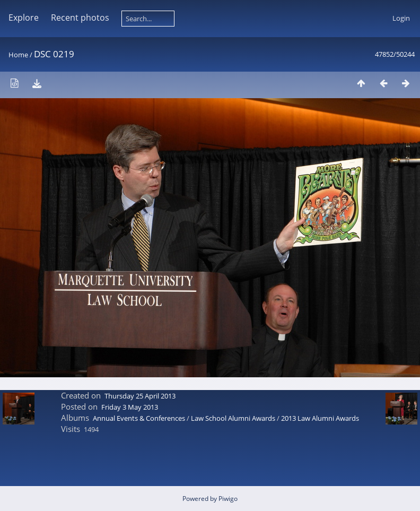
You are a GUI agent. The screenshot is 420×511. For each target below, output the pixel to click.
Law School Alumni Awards (233, 418)
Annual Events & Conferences (139, 418)
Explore (24, 18)
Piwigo (228, 499)
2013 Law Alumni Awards (320, 418)
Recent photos (80, 18)
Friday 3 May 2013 (130, 407)
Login (401, 18)
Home (18, 55)
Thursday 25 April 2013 (140, 396)
